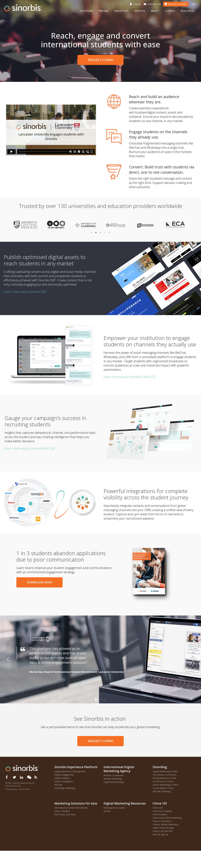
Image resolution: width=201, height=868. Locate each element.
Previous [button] (8, 659)
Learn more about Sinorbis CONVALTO (130, 377)
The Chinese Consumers (165, 775)
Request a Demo (177, 4)
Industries (121, 11)
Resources (188, 11)
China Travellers (62, 811)
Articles (107, 811)
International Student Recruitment (71, 808)
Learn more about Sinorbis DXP (25, 292)
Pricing (104, 11)
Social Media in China (163, 788)
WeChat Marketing (162, 791)
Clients (170, 11)
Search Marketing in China (165, 785)
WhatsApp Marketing (65, 788)
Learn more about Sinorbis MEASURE (30, 448)
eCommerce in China (163, 781)
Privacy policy (11, 789)
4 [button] (106, 233)
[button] (29, 778)
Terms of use (24, 789)
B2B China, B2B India (65, 814)
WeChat (58, 785)
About (155, 11)
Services (140, 11)
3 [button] (101, 233)
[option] (100, 224)
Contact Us (154, 4)
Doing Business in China (164, 778)
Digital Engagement (64, 775)
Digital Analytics (62, 778)
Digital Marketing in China (165, 771)
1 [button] (92, 233)
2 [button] (97, 233)
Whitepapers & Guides (114, 808)
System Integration (64, 781)
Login (138, 4)
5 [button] (110, 233)
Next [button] (193, 659)
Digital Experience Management (70, 771)
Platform (86, 11)
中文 (194, 4)
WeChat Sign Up (161, 834)
